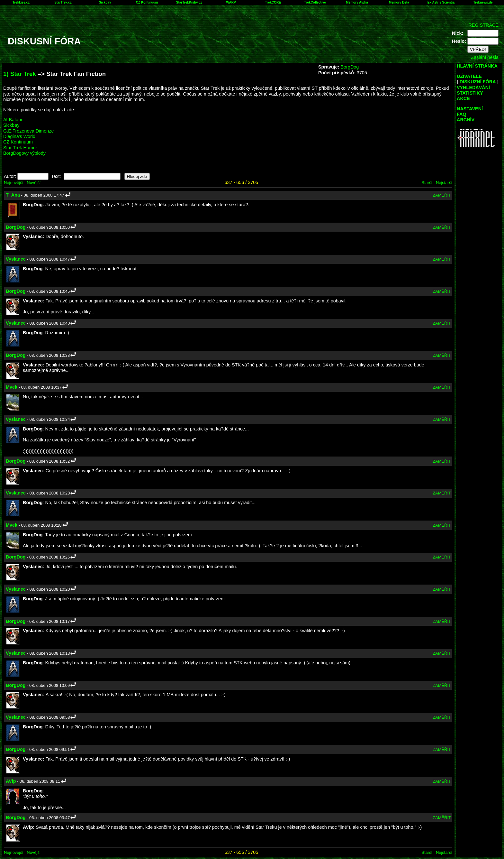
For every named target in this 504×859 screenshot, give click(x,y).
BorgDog (350, 67)
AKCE (463, 98)
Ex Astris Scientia (441, 2)
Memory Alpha (357, 2)
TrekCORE (273, 2)
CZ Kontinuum (147, 2)
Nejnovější (14, 183)
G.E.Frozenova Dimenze (29, 131)
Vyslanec (16, 259)
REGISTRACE (483, 25)
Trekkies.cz (21, 2)
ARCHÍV (466, 120)
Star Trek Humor (20, 148)
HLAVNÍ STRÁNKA (477, 66)
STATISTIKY (470, 93)
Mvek (12, 387)
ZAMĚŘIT (442, 195)
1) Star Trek (20, 74)
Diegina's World (19, 136)
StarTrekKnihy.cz (189, 2)
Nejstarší (444, 183)
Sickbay (105, 2)
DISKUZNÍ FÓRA (478, 82)
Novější (34, 183)
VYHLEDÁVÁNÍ (473, 88)
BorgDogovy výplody (24, 153)
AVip (11, 781)
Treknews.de (483, 2)
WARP (231, 2)
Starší (427, 183)
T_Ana (13, 195)
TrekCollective (315, 2)
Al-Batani (13, 120)
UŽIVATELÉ (469, 76)
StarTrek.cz (63, 2)
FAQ (462, 114)
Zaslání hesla (485, 57)
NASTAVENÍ (470, 109)
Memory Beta (399, 2)
